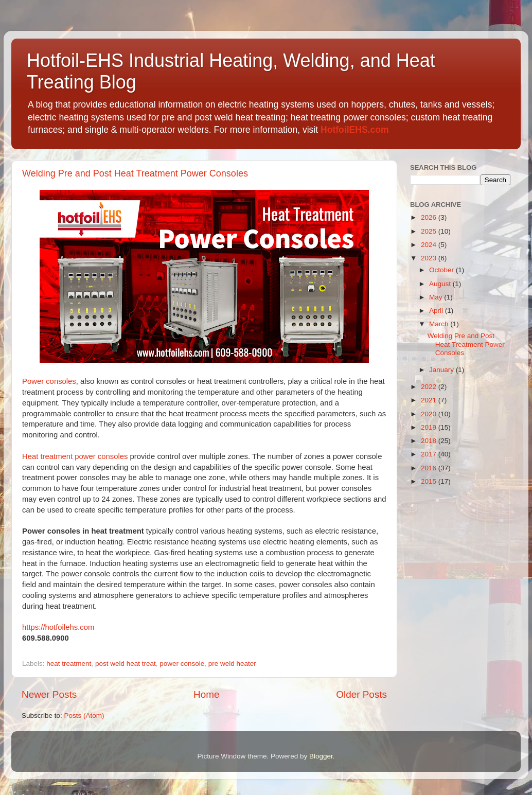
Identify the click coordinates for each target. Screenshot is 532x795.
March (440, 324)
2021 (430, 400)
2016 (430, 468)
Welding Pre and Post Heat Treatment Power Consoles (135, 173)
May (437, 297)
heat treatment (69, 664)
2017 (430, 454)
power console (182, 664)
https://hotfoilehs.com (58, 627)
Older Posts (361, 694)
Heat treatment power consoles (75, 456)
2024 (430, 245)
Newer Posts (49, 694)
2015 (430, 481)
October (442, 270)
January (442, 370)
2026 (430, 217)
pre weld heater (232, 664)
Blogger (321, 756)
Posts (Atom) (84, 715)
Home (206, 694)
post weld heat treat (126, 664)
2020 (430, 414)
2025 (430, 231)
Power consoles (49, 381)
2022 (430, 387)
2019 (430, 427)
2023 (430, 258)
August (441, 284)
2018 (430, 441)
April (437, 311)
